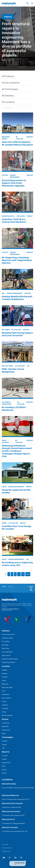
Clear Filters (9, 108)
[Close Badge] (25, 861)
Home (4, 60)
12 (23, 574)
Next (28, 574)
